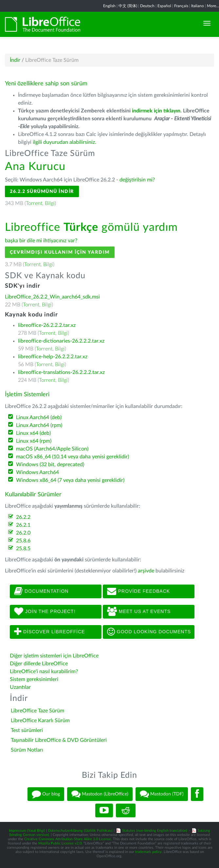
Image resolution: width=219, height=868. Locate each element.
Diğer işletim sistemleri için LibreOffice (54, 656)
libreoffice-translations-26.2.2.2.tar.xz (61, 372)
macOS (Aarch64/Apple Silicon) (52, 449)
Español (164, 6)
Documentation (41, 591)
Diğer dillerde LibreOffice (39, 664)
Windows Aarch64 (37, 472)
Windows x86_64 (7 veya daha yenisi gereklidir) (70, 480)
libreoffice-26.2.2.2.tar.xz (47, 325)
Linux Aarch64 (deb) (39, 417)
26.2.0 (23, 533)
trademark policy (148, 852)
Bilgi (50, 203)
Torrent (34, 203)
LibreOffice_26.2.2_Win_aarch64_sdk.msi (52, 297)
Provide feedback (138, 591)
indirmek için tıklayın (156, 111)
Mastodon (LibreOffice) (100, 794)
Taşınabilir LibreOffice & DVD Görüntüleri (59, 740)
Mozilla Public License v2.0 (60, 843)
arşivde (146, 571)
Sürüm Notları (27, 750)
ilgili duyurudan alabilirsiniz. (64, 142)
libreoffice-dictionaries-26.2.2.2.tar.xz (61, 341)
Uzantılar (20, 687)
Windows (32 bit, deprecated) (50, 465)
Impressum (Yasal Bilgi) (27, 831)
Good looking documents (149, 632)
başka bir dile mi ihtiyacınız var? (41, 241)
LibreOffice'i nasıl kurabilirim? (44, 672)
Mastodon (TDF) (162, 794)
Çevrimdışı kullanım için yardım (60, 252)
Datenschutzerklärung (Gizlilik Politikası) (80, 831)
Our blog (46, 794)
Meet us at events (139, 612)
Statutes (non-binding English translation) (155, 831)
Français (181, 6)
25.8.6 (23, 541)
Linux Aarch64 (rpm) (39, 425)
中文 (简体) (128, 6)
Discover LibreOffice (50, 632)
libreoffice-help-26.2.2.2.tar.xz (53, 357)
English (109, 6)
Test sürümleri (27, 730)
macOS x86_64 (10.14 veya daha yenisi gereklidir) (73, 457)
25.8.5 (23, 549)
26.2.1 (23, 525)
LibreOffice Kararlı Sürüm (40, 721)
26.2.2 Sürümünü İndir (42, 191)
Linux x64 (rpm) (34, 441)
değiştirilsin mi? (137, 180)
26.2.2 (23, 517)
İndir (15, 60)
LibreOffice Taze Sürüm (37, 711)
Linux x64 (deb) (33, 433)
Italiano (198, 6)
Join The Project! (45, 612)
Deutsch (147, 6)
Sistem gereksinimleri (34, 679)
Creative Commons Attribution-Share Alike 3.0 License (68, 839)
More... (213, 6)
